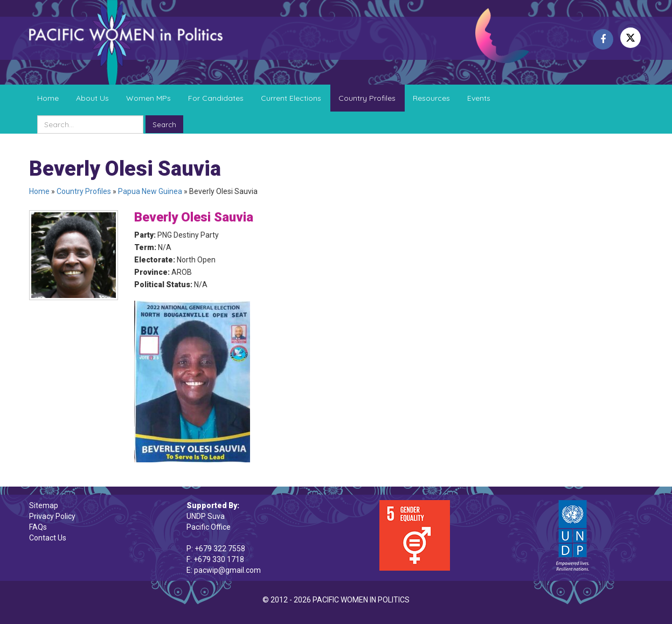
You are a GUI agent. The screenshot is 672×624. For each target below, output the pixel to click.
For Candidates (216, 98)
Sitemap (44, 505)
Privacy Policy (52, 516)
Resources (431, 98)
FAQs (38, 527)
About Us (92, 98)
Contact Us (48, 538)
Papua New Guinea (150, 191)
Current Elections (291, 98)
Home (48, 98)
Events (479, 98)
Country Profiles (367, 98)
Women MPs (148, 98)
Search (164, 124)
